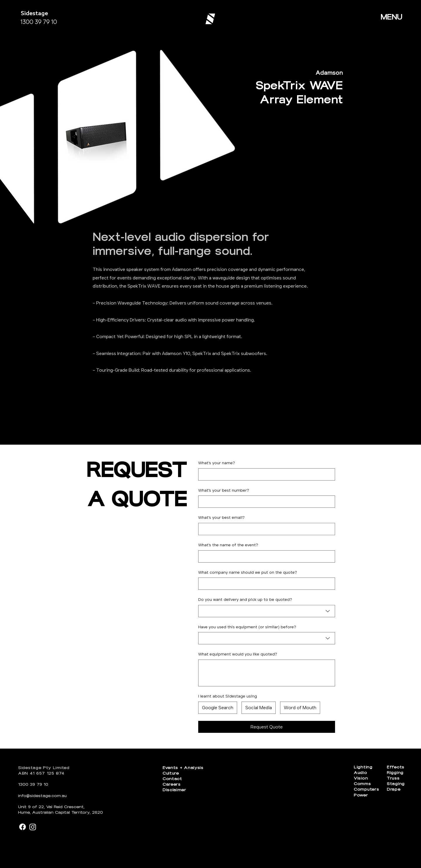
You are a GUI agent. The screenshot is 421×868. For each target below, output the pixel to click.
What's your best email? (221, 517)
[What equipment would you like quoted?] (267, 673)
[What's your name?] (265, 474)
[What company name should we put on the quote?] (265, 584)
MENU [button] (391, 17)
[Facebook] (23, 827)
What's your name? (217, 463)
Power (361, 795)
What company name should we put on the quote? (248, 572)
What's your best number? (224, 490)
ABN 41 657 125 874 (41, 773)
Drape (394, 789)
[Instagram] (33, 827)
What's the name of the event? (228, 545)
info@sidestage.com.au (42, 796)
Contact (172, 779)
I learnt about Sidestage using (228, 696)
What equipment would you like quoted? (238, 654)
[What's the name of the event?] (265, 556)
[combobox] (267, 611)
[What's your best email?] (265, 529)
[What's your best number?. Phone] (265, 502)
